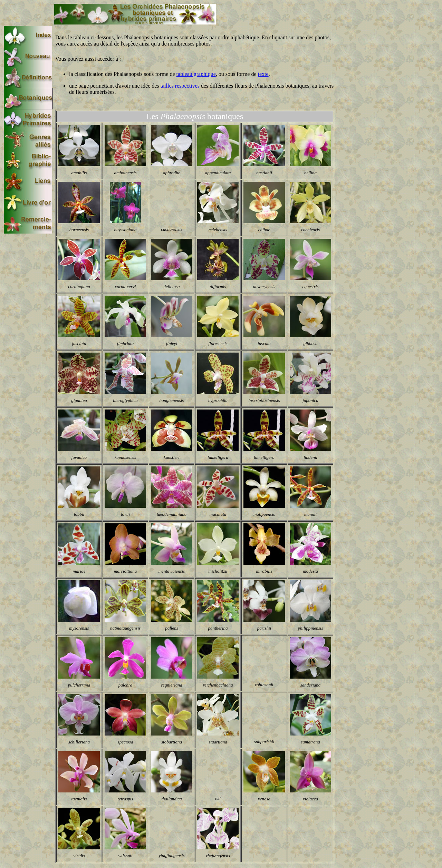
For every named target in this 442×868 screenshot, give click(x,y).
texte (263, 74)
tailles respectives (180, 86)
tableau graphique (196, 74)
